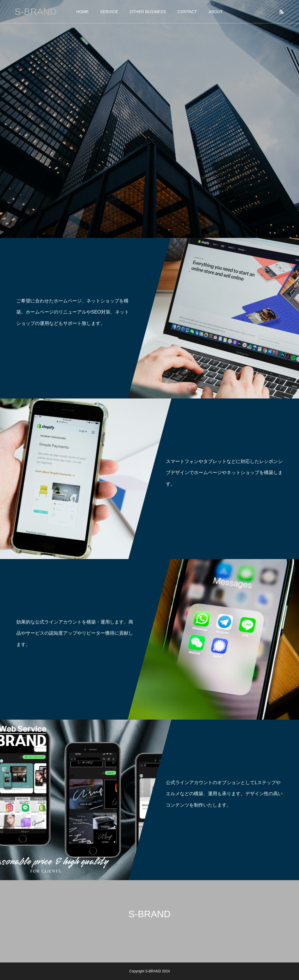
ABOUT (216, 12)
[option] (149, 119)
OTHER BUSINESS (148, 12)
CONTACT (187, 12)
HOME (82, 12)
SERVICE (109, 12)
